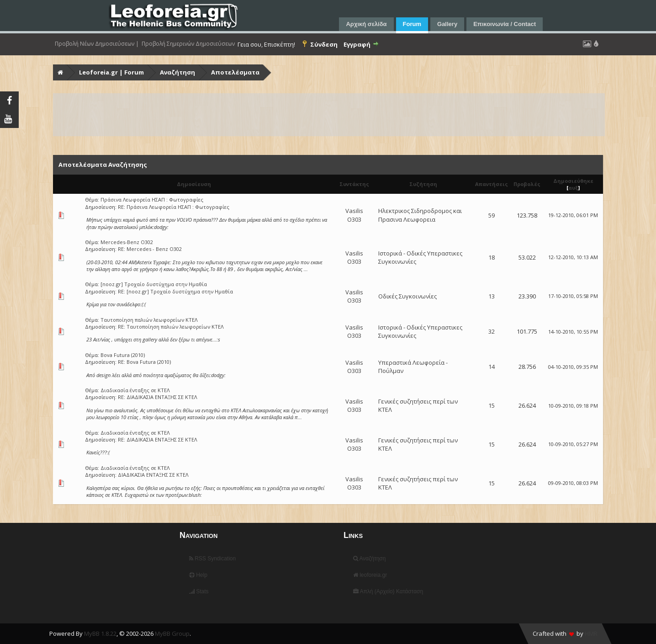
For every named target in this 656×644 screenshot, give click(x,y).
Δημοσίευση (194, 184)
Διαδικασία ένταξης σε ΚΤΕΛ (135, 390)
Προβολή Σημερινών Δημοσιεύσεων (188, 44)
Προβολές (527, 184)
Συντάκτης (354, 184)
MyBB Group (172, 633)
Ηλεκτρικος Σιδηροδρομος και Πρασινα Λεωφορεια (420, 215)
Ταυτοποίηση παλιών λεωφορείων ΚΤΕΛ (149, 320)
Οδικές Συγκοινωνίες (407, 296)
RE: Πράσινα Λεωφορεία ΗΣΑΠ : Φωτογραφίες (174, 207)
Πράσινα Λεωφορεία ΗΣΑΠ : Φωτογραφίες (152, 200)
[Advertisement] (328, 115)
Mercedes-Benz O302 (127, 242)
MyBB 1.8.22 (100, 633)
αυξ (573, 188)
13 (492, 296)
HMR (591, 633)
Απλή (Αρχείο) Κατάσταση (388, 591)
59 (492, 215)
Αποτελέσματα (235, 72)
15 (492, 405)
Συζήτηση (423, 184)
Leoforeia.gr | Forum (111, 72)
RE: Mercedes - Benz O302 (150, 249)
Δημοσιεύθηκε (573, 181)
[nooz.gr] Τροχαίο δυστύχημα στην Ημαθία (154, 284)
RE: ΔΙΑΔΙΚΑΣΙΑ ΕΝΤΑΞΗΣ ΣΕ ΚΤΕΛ (158, 397)
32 (492, 331)
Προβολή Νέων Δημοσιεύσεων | (97, 44)
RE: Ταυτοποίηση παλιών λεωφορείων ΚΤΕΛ (171, 327)
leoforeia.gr (370, 575)
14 (492, 367)
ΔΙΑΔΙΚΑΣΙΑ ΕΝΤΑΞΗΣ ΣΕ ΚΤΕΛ (153, 475)
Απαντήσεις (492, 184)
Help (198, 575)
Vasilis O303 (354, 215)
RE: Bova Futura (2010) (144, 362)
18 (492, 257)
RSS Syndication (212, 559)
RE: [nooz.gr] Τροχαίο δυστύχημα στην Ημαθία (175, 291)
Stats (199, 591)
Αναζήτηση (177, 72)
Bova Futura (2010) (123, 355)
